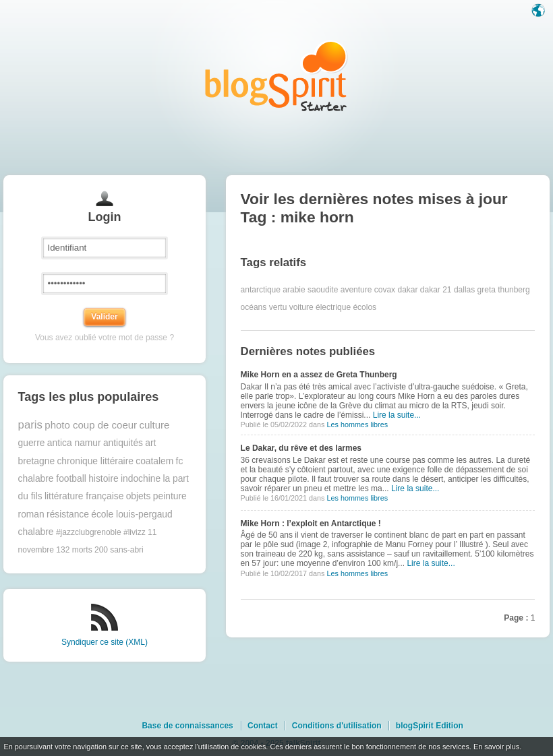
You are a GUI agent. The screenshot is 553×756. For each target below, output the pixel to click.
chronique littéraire (95, 461)
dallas (464, 290)
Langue (540, 11)
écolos (365, 307)
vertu (278, 307)
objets (139, 496)
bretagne (36, 461)
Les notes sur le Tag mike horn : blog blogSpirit (276, 76)
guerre (32, 443)
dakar (407, 290)
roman (31, 514)
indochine (141, 479)
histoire (103, 479)
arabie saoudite (310, 290)
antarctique (261, 290)
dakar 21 (436, 290)
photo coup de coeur (91, 425)
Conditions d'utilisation (337, 726)
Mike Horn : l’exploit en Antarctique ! (311, 524)
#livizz (135, 532)
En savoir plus (496, 747)
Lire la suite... (397, 415)
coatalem (154, 461)
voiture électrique (320, 307)
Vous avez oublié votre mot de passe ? (105, 338)
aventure (356, 290)
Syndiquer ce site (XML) (105, 642)
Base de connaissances (187, 726)
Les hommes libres (357, 424)
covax (385, 290)
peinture (170, 496)
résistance (68, 514)
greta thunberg (504, 290)
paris (30, 425)
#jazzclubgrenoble (89, 532)
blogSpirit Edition (430, 726)
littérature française (84, 496)
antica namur (74, 443)
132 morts (74, 550)
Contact (263, 726)
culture (154, 425)
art (150, 443)
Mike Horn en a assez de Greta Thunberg (319, 375)
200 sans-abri (119, 550)
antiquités (123, 443)
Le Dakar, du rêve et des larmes (301, 448)
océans (254, 307)
